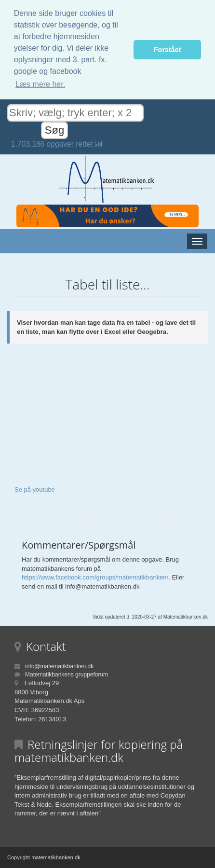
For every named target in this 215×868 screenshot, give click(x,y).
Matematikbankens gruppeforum (67, 675)
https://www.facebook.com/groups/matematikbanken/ (95, 577)
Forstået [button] (168, 50)
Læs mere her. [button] (40, 84)
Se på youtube (35, 489)
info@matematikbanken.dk (59, 666)
